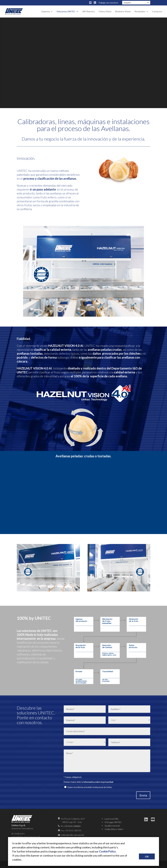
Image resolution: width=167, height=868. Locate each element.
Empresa (46, 12)
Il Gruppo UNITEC (113, 822)
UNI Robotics (88, 12)
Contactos (157, 12)
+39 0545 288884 (72, 826)
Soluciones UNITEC (66, 12)
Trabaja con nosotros (108, 3)
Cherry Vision (105, 12)
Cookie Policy (107, 851)
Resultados (140, 12)
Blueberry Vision (123, 12)
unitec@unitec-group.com (72, 835)
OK (147, 856)
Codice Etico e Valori (114, 829)
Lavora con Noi (112, 819)
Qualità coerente (112, 826)
